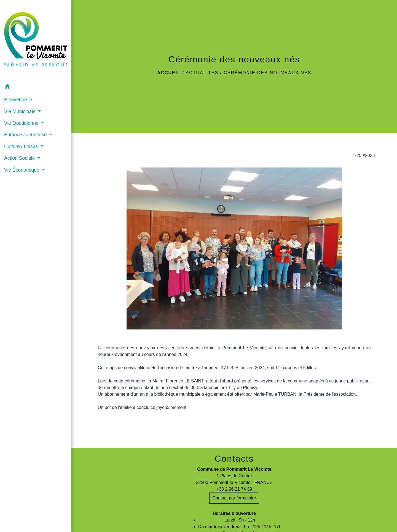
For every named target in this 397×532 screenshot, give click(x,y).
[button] (36, 87)
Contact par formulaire (234, 498)
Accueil (169, 73)
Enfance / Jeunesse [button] (26, 135)
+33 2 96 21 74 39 (234, 489)
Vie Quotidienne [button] (22, 123)
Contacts (234, 459)
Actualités (202, 73)
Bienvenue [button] (16, 100)
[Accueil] (36, 41)
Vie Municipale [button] (21, 111)
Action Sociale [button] (20, 158)
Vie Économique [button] (22, 170)
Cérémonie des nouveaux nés (267, 73)
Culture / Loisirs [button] (22, 147)
